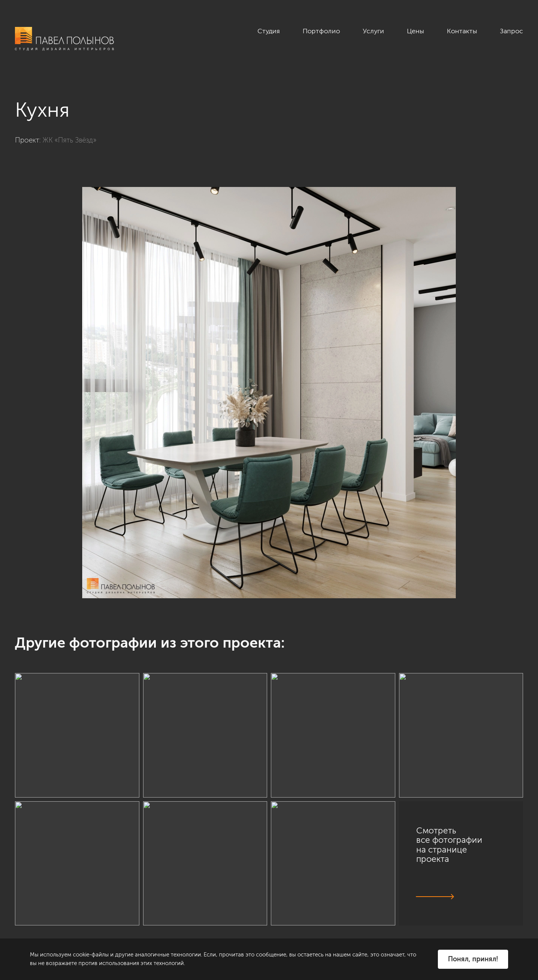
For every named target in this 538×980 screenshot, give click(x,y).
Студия (269, 31)
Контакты (462, 31)
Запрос (511, 31)
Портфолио (321, 31)
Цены (415, 31)
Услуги (373, 31)
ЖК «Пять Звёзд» (69, 140)
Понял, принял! (473, 959)
